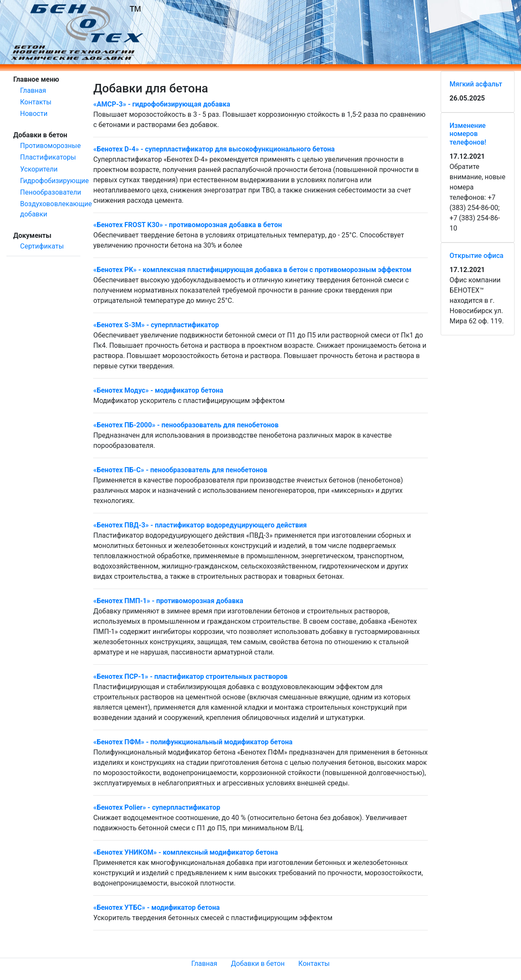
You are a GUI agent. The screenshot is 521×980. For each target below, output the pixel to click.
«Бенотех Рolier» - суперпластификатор (157, 807)
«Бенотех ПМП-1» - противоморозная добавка (168, 601)
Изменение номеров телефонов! (468, 134)
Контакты (36, 102)
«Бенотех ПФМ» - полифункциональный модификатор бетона (193, 742)
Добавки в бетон (258, 964)
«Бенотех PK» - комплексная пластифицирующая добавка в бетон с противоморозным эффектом (252, 270)
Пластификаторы (48, 157)
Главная (33, 90)
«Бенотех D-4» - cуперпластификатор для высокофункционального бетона (214, 149)
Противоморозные (50, 146)
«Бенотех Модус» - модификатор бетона (158, 390)
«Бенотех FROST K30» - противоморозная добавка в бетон (187, 225)
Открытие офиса (477, 256)
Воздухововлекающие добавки (56, 209)
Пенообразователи (51, 192)
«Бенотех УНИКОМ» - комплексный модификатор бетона (185, 852)
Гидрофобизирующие (54, 181)
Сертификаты (42, 246)
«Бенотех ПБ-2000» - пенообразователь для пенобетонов (186, 425)
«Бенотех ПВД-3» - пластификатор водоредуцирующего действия (200, 525)
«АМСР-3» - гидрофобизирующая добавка (162, 104)
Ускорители (39, 169)
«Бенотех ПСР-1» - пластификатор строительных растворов (190, 677)
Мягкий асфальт (476, 84)
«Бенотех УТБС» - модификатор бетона (156, 907)
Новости (34, 114)
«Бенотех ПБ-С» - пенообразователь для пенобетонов (180, 470)
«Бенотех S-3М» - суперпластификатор (156, 325)
